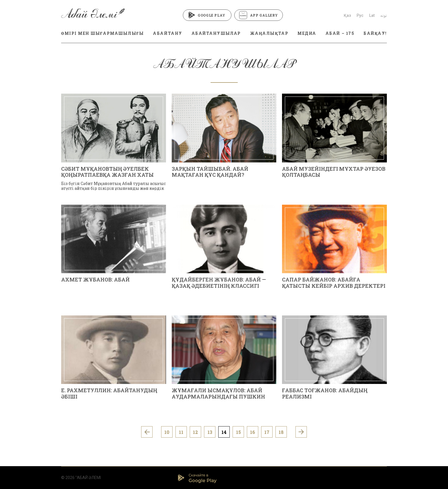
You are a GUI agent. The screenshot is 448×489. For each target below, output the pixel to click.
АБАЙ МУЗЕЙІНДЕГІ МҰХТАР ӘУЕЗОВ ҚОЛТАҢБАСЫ (334, 172)
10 (167, 432)
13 (210, 432)
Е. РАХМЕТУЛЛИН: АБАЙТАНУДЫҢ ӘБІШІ (109, 393)
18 (281, 432)
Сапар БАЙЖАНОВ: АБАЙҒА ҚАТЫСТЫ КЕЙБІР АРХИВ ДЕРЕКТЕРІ (334, 283)
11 (181, 432)
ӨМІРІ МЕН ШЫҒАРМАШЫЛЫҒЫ (102, 33)
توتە (384, 15)
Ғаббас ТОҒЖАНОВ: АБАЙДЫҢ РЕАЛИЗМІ (325, 393)
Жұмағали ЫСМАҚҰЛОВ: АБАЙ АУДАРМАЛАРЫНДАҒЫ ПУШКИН (218, 393)
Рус (360, 15)
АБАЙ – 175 (340, 33)
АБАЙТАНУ (167, 33)
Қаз (347, 15)
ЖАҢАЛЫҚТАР (269, 33)
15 (238, 432)
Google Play (207, 15)
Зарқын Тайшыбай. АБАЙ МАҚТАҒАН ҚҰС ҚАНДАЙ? (210, 172)
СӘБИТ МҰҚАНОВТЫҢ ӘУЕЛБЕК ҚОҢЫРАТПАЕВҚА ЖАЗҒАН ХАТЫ (107, 172)
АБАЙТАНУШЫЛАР (216, 33)
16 (253, 432)
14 (224, 432)
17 (267, 432)
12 (195, 432)
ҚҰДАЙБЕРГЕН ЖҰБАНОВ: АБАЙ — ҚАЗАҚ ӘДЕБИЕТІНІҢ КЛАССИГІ (219, 283)
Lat (372, 15)
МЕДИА (307, 33)
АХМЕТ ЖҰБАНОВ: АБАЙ (95, 279)
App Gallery (259, 15)
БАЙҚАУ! (375, 33)
